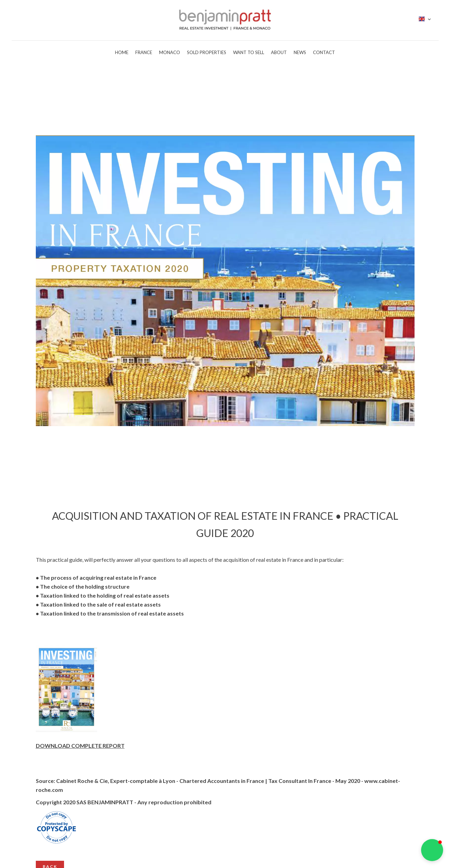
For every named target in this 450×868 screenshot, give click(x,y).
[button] (432, 850)
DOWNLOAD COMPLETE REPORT (80, 746)
